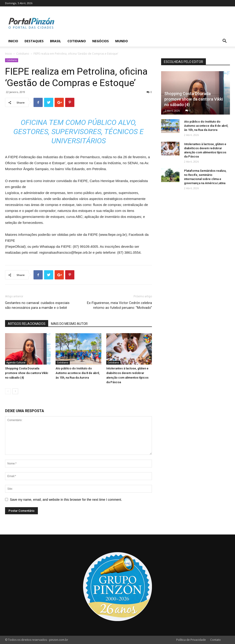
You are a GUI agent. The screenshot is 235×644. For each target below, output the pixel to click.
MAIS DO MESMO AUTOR (69, 324)
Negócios (101, 41)
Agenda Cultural (16, 363)
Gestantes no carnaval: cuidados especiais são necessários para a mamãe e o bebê (37, 305)
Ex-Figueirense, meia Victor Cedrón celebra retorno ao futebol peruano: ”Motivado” (119, 305)
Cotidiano (77, 41)
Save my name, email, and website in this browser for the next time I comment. (66, 500)
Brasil (56, 41)
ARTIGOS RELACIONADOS (27, 324)
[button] (224, 41)
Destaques (34, 41)
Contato (215, 640)
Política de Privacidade (191, 640)
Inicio (13, 41)
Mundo (122, 41)
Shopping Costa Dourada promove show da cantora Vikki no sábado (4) (27, 373)
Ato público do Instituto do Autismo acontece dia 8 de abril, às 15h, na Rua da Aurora (78, 373)
